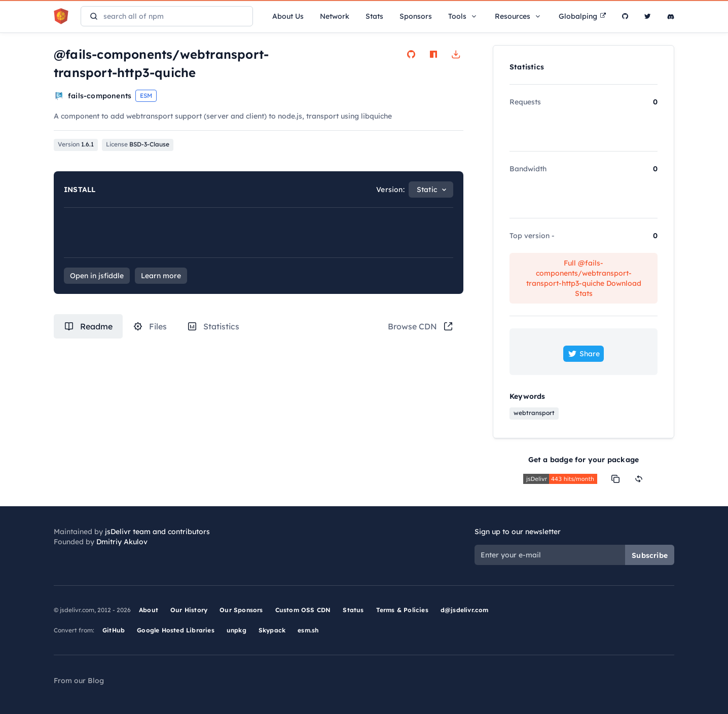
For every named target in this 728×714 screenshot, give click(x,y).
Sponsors (416, 16)
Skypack (272, 630)
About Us (288, 16)
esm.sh (308, 630)
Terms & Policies (402, 610)
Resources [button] (519, 16)
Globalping (582, 16)
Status (353, 610)
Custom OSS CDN (303, 610)
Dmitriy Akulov (122, 542)
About (149, 610)
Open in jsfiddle (97, 276)
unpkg (236, 630)
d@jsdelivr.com (465, 610)
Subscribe (650, 555)
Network (335, 16)
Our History (189, 610)
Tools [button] (463, 16)
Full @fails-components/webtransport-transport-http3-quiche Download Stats (584, 278)
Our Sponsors (241, 610)
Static (427, 190)
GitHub (114, 630)
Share (584, 354)
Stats (374, 16)
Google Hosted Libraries (176, 630)
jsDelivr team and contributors (157, 532)
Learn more (161, 276)
